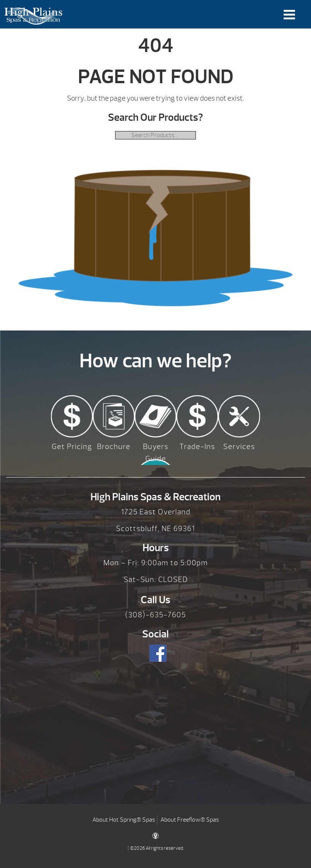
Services (239, 447)
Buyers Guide (156, 453)
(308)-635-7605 (155, 615)
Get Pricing (72, 447)
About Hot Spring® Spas (124, 820)
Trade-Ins (197, 447)
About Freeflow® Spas (190, 820)
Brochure (114, 447)
